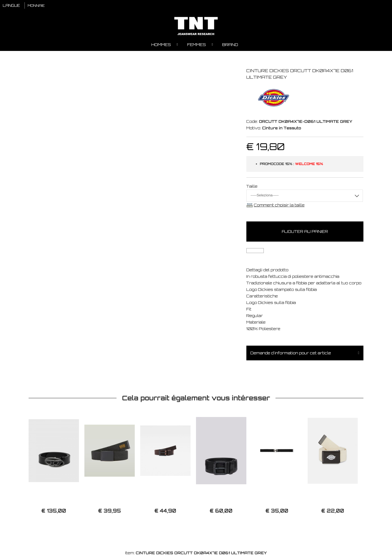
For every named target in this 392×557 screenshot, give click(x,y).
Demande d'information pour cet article (291, 354)
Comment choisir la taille (279, 206)
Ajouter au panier (305, 232)
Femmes (196, 45)
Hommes (161, 45)
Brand (230, 45)
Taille (252, 187)
